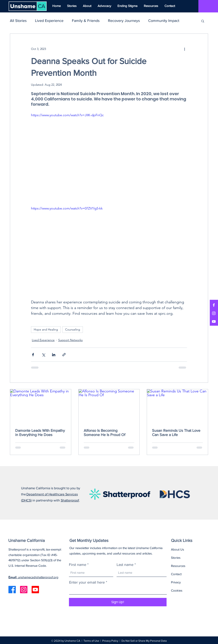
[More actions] (184, 49)
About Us (178, 549)
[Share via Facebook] (33, 355)
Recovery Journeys (124, 21)
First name (78, 565)
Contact (176, 574)
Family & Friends (86, 21)
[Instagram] (214, 313)
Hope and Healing (46, 329)
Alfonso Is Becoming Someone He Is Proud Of (104, 433)
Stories (176, 558)
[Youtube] (35, 590)
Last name (125, 565)
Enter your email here (87, 582)
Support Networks (70, 340)
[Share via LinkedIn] (54, 355)
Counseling (73, 329)
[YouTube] (214, 321)
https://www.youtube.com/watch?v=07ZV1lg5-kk (67, 208)
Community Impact (164, 21)
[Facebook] (214, 305)
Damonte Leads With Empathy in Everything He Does (40, 433)
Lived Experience (49, 21)
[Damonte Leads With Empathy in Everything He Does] (41, 406)
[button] (203, 21)
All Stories (18, 21)
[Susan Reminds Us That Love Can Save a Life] (177, 406)
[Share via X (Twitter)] (43, 355)
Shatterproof (70, 500)
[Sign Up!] (118, 602)
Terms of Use (91, 641)
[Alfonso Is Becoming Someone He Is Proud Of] (109, 406)
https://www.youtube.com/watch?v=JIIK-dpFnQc (67, 115)
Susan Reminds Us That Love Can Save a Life (176, 433)
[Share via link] (64, 355)
